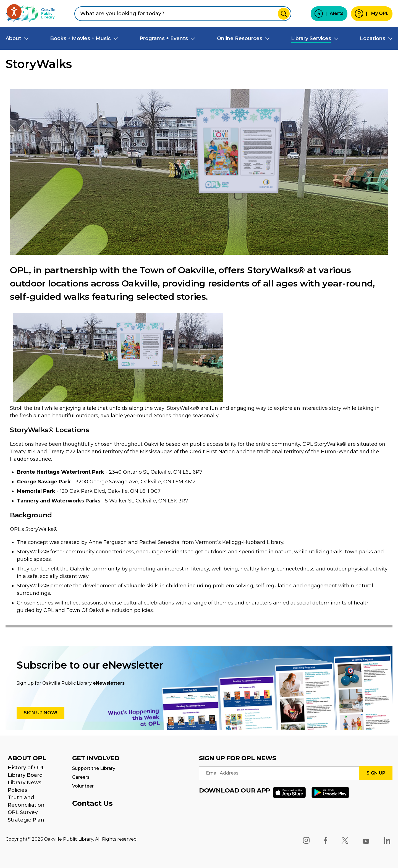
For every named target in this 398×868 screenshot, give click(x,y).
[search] (183, 14)
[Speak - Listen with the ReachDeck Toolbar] (14, 12)
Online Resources (240, 38)
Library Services (311, 38)
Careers (81, 777)
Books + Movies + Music (80, 38)
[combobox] (183, 14)
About (13, 38)
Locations (373, 38)
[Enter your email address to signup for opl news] (279, 773)
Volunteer (83, 786)
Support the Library (94, 768)
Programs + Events (164, 38)
